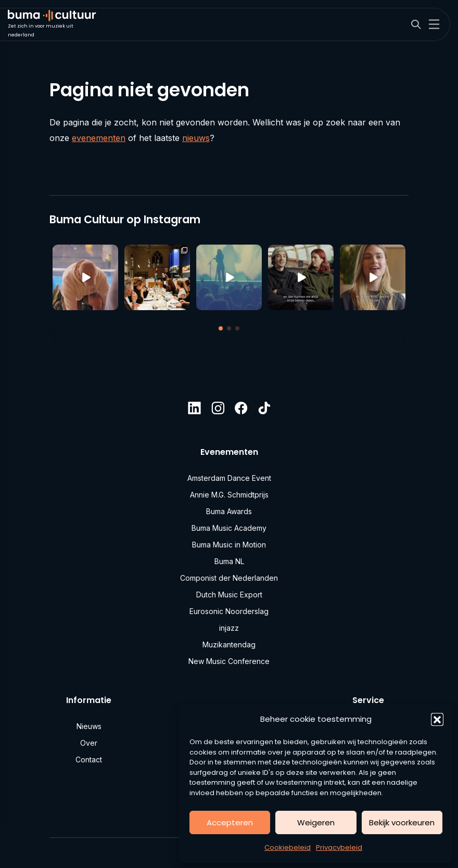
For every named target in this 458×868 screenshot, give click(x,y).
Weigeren (316, 822)
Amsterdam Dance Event (229, 478)
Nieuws (89, 726)
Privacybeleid (339, 847)
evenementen (99, 138)
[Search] (416, 25)
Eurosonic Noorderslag (229, 611)
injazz (229, 628)
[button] (437, 719)
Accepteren (230, 822)
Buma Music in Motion (229, 545)
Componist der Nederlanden (229, 578)
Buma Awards (229, 511)
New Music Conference (229, 661)
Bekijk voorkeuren (402, 822)
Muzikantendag (229, 644)
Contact (89, 759)
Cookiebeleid (288, 847)
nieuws (196, 138)
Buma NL (229, 561)
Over (89, 743)
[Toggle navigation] (434, 24)
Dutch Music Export (229, 595)
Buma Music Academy (229, 528)
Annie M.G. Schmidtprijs (229, 495)
